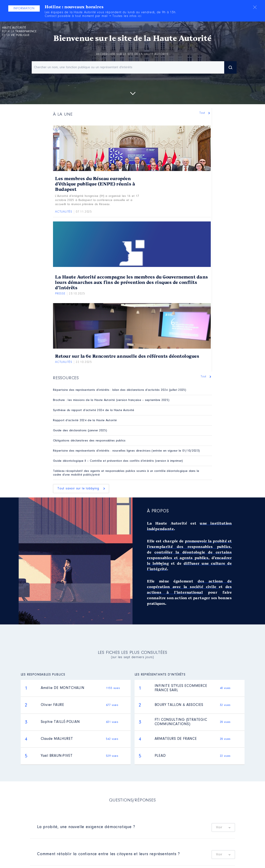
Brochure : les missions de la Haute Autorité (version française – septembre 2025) (111, 400)
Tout (203, 113)
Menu (260, 31)
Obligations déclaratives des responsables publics (89, 441)
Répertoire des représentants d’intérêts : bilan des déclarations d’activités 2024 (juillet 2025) (120, 390)
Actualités (64, 212)
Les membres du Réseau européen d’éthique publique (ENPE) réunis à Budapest (95, 184)
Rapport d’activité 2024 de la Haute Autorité (85, 420)
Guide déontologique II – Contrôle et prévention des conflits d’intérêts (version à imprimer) (118, 461)
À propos (158, 511)
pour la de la (19, 32)
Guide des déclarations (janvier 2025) (80, 431)
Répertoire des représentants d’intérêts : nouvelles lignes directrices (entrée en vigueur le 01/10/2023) (126, 451)
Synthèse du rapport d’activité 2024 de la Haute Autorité (94, 410)
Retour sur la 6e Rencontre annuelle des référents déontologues (127, 356)
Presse (60, 294)
